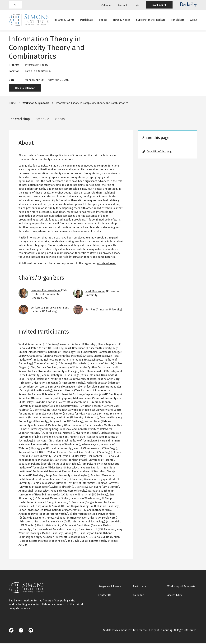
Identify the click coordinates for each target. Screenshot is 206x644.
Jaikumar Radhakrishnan (46, 291)
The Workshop (19, 120)
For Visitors (178, 20)
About (194, 20)
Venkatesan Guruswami (45, 309)
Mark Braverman (95, 292)
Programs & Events (63, 20)
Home (12, 104)
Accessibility (175, 596)
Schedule (42, 120)
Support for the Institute (151, 20)
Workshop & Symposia (36, 104)
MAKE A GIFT (159, 5)
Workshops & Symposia (181, 587)
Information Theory (37, 66)
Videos (60, 120)
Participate (87, 20)
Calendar (107, 5)
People (103, 20)
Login (136, 5)
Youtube (31, 631)
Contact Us (105, 596)
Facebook (21, 631)
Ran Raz (90, 311)
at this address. (107, 264)
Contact (123, 5)
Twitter (11, 631)
